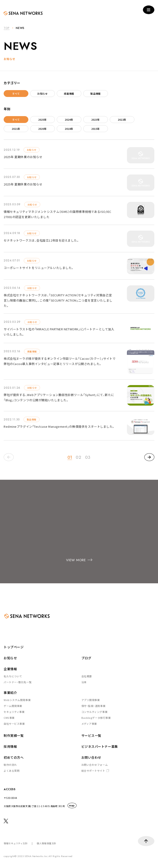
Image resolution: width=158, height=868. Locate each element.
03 (88, 457)
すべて (16, 94)
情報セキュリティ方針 (16, 843)
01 (70, 457)
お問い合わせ (91, 757)
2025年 (42, 120)
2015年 (95, 129)
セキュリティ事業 (14, 712)
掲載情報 (69, 94)
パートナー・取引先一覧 (18, 682)
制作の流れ (10, 765)
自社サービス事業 (14, 724)
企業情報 (10, 669)
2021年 (16, 129)
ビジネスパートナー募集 (100, 746)
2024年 (69, 120)
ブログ (86, 658)
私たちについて (13, 676)
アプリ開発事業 (91, 700)
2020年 (42, 129)
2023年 (95, 120)
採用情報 (10, 746)
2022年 (122, 120)
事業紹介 (10, 693)
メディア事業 (89, 724)
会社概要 (87, 676)
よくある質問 (12, 771)
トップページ (14, 647)
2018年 (69, 129)
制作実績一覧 (14, 735)
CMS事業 (9, 718)
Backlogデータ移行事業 (96, 718)
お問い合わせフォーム (95, 765)
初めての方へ (14, 757)
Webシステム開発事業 (17, 700)
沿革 (84, 682)
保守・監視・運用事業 (94, 706)
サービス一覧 (91, 735)
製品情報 (96, 94)
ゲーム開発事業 (13, 706)
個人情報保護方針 (46, 843)
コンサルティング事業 (95, 712)
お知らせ (43, 94)
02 (78, 457)
